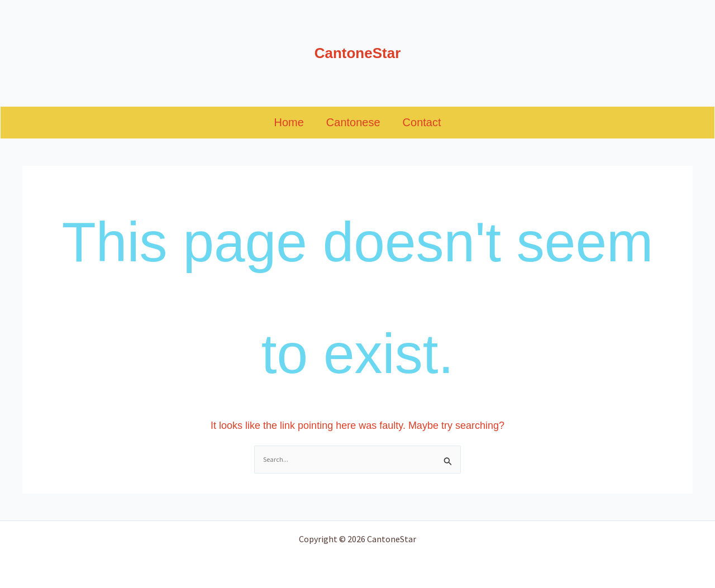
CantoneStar (358, 53)
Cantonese (353, 122)
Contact (422, 122)
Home (289, 122)
